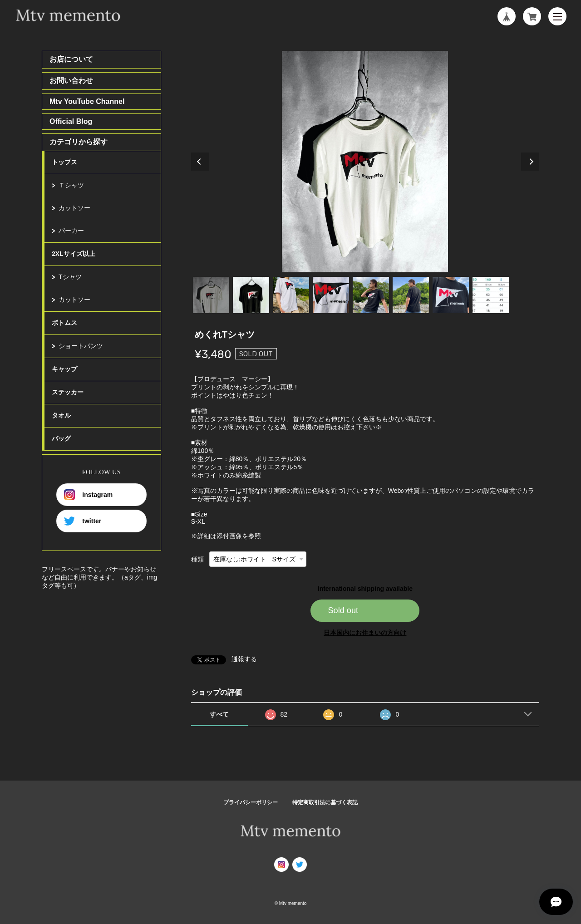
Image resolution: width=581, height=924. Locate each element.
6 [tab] (411, 295)
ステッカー (68, 392)
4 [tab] (331, 295)
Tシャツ (70, 277)
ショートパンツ (81, 346)
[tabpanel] (365, 162)
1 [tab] (211, 295)
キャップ (64, 369)
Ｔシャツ (71, 185)
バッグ (61, 438)
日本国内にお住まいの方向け (365, 633)
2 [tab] (251, 295)
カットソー (74, 208)
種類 (197, 559)
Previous (200, 162)
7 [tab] (451, 295)
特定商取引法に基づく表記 (325, 802)
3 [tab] (291, 295)
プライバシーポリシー (251, 802)
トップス (64, 162)
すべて (219, 714)
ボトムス (64, 323)
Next (530, 162)
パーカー (71, 231)
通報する (244, 659)
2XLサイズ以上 (74, 254)
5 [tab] (371, 295)
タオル (61, 415)
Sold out (343, 610)
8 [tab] (491, 295)
